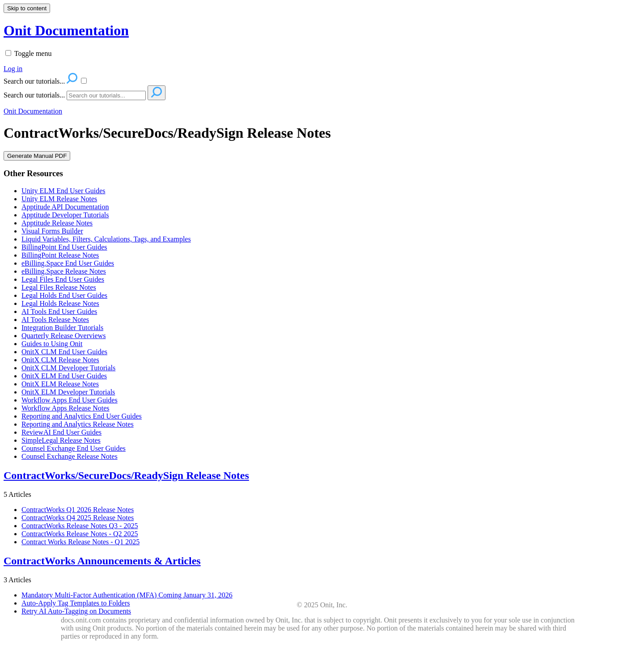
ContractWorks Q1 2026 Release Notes (78, 510)
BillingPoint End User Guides (64, 247)
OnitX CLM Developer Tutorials (68, 368)
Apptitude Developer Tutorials (65, 215)
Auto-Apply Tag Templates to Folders (76, 603)
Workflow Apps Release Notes (65, 408)
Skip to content (27, 8)
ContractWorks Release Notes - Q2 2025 (80, 534)
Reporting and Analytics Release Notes (78, 424)
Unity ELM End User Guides (64, 191)
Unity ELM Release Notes (59, 199)
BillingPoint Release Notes (60, 255)
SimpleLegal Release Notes (61, 440)
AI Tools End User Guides (59, 311)
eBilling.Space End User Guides (68, 263)
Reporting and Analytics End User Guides (82, 416)
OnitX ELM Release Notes (60, 384)
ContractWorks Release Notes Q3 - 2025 (80, 526)
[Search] (106, 95)
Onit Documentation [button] (66, 30)
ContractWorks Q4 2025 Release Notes (78, 518)
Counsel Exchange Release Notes (70, 456)
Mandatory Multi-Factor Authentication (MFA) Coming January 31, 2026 (127, 595)
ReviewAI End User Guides (61, 432)
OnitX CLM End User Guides (64, 352)
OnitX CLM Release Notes (60, 360)
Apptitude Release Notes (57, 223)
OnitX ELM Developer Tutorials (68, 392)
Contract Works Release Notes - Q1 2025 (80, 542)
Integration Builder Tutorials (62, 328)
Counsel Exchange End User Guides (74, 448)
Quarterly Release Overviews (64, 336)
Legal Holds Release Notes (60, 303)
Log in (13, 69)
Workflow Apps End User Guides (70, 400)
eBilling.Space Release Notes (64, 271)
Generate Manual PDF (37, 156)
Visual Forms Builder (52, 231)
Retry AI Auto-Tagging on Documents (76, 611)
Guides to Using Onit (52, 344)
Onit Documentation (33, 111)
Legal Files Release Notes (59, 287)
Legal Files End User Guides (63, 279)
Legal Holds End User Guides (64, 295)
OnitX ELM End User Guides (64, 376)
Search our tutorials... (34, 95)
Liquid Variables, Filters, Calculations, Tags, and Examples (106, 239)
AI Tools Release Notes (55, 320)
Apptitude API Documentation (65, 207)
